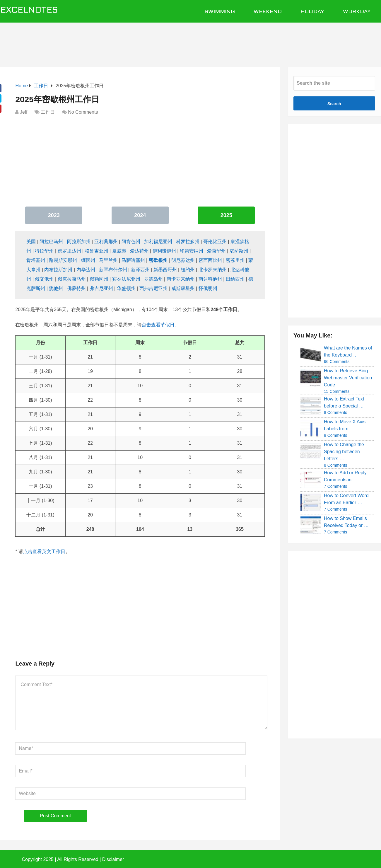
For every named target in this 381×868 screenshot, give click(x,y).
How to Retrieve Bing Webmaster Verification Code (348, 378)
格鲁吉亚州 (97, 251)
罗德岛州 (153, 279)
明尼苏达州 (183, 260)
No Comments (83, 112)
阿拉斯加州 (79, 242)
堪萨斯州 (239, 251)
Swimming (220, 12)
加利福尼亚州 (158, 242)
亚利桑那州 (106, 242)
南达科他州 (210, 279)
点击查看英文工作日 (44, 551)
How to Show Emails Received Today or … (346, 522)
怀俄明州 (208, 288)
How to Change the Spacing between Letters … (344, 452)
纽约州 (188, 270)
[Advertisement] (191, 42)
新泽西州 (140, 270)
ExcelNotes (29, 11)
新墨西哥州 (165, 270)
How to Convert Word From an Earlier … (346, 499)
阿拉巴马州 (51, 242)
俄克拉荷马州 (72, 279)
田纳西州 (235, 279)
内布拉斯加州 (58, 270)
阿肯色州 (131, 242)
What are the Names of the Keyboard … (348, 351)
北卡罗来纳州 (213, 270)
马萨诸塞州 (133, 260)
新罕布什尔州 (113, 270)
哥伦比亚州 (215, 242)
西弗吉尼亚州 (153, 288)
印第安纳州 (192, 251)
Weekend (268, 12)
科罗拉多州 (188, 242)
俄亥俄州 (44, 279)
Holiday (312, 12)
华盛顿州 (126, 288)
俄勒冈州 (99, 279)
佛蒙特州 (76, 288)
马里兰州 (108, 260)
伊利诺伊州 (164, 251)
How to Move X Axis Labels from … (345, 425)
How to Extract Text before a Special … (344, 402)
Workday (357, 12)
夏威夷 (119, 251)
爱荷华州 (216, 251)
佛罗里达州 (69, 251)
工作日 (48, 112)
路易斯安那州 (63, 260)
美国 (31, 242)
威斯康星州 (183, 288)
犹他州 (56, 288)
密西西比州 (210, 260)
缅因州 (88, 260)
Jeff (24, 112)
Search (334, 104)
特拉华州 (44, 251)
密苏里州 (235, 260)
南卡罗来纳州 (181, 279)
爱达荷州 (139, 251)
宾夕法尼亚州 (126, 279)
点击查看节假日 (158, 325)
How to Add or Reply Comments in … (345, 476)
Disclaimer (113, 859)
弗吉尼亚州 (101, 288)
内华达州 (86, 270)
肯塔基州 (36, 260)
